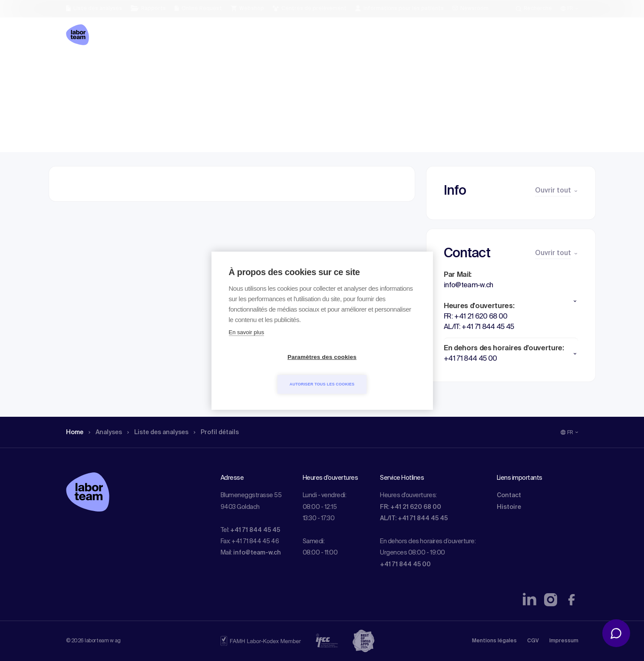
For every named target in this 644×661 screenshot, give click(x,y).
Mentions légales (494, 641)
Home (76, 67)
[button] (511, 301)
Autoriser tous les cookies (372, 370)
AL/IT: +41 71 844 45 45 (414, 518)
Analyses (109, 67)
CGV (533, 641)
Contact (509, 495)
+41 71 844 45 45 (255, 530)
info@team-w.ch (257, 553)
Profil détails (231, 67)
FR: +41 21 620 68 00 (411, 507)
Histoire (509, 507)
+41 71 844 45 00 (405, 565)
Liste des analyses (167, 67)
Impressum (564, 641)
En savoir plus (247, 346)
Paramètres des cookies (272, 370)
